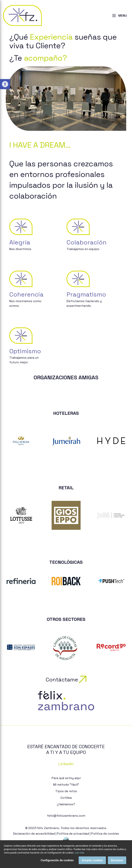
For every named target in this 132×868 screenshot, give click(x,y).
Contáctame (66, 680)
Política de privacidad (73, 834)
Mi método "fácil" (66, 785)
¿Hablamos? (66, 804)
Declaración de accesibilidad (34, 834)
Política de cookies (105, 834)
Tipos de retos (66, 791)
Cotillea (66, 798)
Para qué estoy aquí (66, 778)
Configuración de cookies (57, 862)
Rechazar (117, 862)
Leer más (79, 855)
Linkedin (66, 764)
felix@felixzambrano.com (66, 816)
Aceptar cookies (92, 862)
